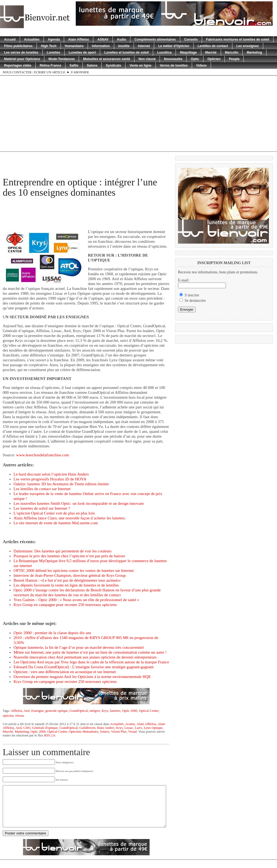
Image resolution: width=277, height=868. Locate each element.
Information (101, 46)
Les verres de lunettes (21, 53)
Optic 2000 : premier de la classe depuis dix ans (52, 633)
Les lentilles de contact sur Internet (42, 489)
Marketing (254, 53)
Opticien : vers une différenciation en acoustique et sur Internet (65, 672)
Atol (27, 711)
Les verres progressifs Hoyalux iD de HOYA (50, 479)
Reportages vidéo (18, 65)
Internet (144, 46)
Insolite (124, 46)
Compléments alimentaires (155, 40)
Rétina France (50, 65)
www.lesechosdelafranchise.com (43, 455)
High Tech (49, 46)
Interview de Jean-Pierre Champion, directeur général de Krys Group (70, 575)
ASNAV (103, 40)
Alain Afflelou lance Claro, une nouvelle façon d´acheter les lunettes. (70, 518)
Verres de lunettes (174, 65)
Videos (201, 65)
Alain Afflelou (79, 40)
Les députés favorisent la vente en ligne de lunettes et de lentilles (66, 585)
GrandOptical (79, 711)
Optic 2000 (130, 711)
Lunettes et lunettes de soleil (126, 53)
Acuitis (130, 724)
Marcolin (232, 53)
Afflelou (16, 711)
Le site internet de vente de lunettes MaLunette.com (56, 523)
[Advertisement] (138, 113)
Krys (105, 711)
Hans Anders (106, 728)
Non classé (147, 59)
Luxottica (164, 53)
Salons (92, 65)
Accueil (10, 40)
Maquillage (188, 53)
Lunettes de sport (82, 53)
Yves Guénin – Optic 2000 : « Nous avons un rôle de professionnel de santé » (76, 600)
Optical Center (149, 711)
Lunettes (54, 53)
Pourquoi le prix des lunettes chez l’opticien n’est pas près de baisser (69, 556)
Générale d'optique (45, 728)
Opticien (214, 59)
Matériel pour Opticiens (22, 59)
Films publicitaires (18, 46)
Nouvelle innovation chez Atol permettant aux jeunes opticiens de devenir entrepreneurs (85, 657)
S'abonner (80, 72)
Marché (211, 53)
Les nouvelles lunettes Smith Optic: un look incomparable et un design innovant (79, 503)
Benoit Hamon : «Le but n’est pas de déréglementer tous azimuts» (67, 580)
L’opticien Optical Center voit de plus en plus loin (54, 513)
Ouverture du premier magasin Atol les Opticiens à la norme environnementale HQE (82, 677)
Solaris (105, 732)
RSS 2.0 (50, 735)
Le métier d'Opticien (174, 46)
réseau (20, 716)
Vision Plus (119, 732)
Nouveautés (173, 59)
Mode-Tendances (62, 59)
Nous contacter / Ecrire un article (34, 72)
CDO (27, 728)
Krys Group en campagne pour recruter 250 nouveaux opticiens (65, 605)
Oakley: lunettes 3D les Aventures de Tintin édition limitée (61, 484)
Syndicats (113, 65)
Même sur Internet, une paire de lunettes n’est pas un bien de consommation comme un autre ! (90, 652)
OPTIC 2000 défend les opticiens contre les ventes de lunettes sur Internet (74, 571)
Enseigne (38, 711)
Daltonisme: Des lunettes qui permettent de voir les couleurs (62, 551)
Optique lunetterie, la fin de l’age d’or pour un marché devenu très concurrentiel (79, 647)
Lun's (138, 728)
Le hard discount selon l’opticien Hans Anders (51, 474)
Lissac (129, 728)
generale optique (57, 711)
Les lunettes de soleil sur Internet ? (42, 508)
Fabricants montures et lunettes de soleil (238, 40)
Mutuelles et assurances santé (106, 59)
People (234, 59)
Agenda (54, 40)
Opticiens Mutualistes (83, 732)
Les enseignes (248, 46)
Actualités (32, 40)
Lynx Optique (153, 728)
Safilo (74, 65)
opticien (8, 716)
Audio (121, 40)
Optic (195, 59)
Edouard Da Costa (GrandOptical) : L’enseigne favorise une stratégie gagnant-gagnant (84, 667)
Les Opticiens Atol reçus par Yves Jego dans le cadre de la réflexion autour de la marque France (91, 662)
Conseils (191, 40)
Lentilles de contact (213, 46)
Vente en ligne (141, 65)
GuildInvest (88, 728)
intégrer (95, 711)
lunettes (115, 711)
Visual (133, 732)
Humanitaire (74, 46)
